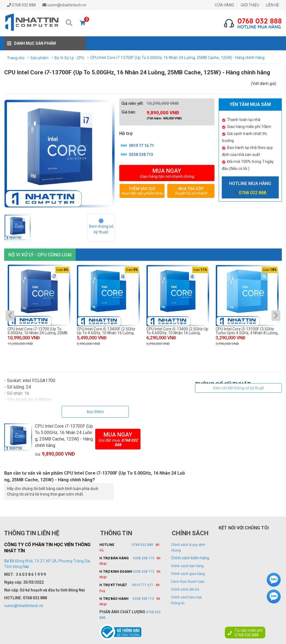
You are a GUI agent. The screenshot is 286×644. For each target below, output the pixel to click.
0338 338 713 (136, 154)
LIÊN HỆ (272, 5)
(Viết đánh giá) (264, 84)
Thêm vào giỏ (142, 191)
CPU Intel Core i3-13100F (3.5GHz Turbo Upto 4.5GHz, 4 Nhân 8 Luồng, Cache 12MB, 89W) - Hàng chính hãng (247, 331)
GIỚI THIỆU (250, 5)
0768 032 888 (252, 193)
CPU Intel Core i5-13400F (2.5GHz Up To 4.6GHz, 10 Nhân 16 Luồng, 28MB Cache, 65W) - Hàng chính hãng (106, 331)
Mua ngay (167, 173)
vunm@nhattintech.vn (24, 606)
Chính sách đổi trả (185, 589)
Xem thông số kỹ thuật (102, 229)
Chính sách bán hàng (187, 566)
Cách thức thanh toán (188, 582)
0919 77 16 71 (137, 145)
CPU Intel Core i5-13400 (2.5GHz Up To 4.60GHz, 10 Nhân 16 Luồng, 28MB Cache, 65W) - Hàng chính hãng (177, 331)
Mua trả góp (191, 191)
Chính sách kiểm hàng (190, 558)
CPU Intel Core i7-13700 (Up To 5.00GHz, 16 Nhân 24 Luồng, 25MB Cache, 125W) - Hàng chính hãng (38, 331)
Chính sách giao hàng (188, 574)
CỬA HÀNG (224, 5)
